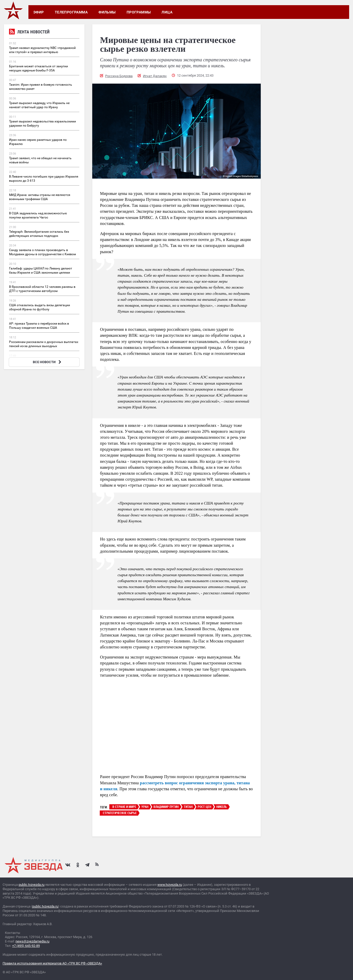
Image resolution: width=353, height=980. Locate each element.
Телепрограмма (71, 12)
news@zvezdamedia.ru (32, 941)
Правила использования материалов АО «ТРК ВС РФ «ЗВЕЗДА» (52, 963)
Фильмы (107, 12)
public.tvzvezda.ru (32, 885)
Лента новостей (29, 32)
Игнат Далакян (155, 76)
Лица (167, 12)
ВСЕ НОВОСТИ (48, 362)
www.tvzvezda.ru (170, 885)
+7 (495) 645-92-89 (26, 946)
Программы (139, 12)
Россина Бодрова (119, 76)
